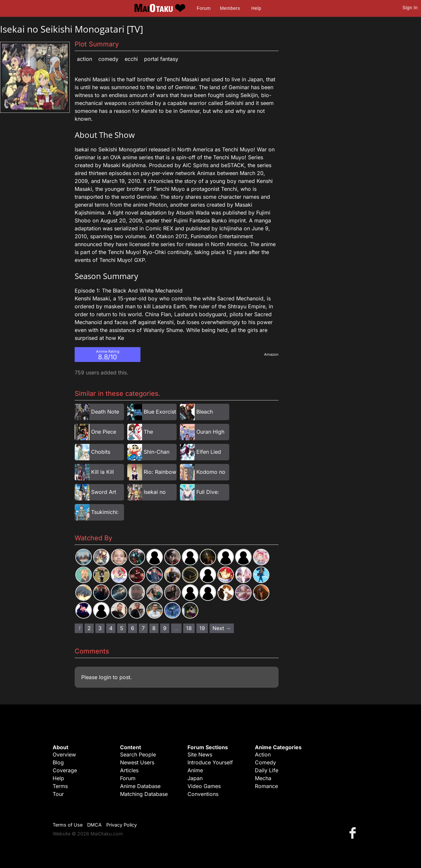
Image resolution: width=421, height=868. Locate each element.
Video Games (204, 786)
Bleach (205, 412)
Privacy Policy (122, 825)
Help (256, 8)
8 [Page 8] (154, 628)
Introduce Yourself (210, 762)
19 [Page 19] (202, 628)
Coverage (65, 770)
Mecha (263, 778)
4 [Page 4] (111, 628)
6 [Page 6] (133, 628)
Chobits (101, 452)
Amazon (271, 354)
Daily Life (267, 770)
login (105, 677)
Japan (195, 778)
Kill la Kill (102, 472)
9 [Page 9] (165, 628)
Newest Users (137, 762)
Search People (138, 754)
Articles (129, 770)
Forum (204, 8)
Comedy (108, 59)
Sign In (410, 8)
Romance (266, 786)
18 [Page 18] (189, 628)
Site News (200, 754)
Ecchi (131, 59)
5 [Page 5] (122, 628)
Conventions (203, 794)
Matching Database (144, 794)
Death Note (105, 412)
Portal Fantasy (161, 59)
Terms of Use (68, 825)
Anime (195, 770)
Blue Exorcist (160, 412)
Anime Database (140, 786)
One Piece (104, 432)
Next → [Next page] (222, 628)
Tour (58, 794)
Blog (58, 762)
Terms (60, 786)
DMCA (94, 825)
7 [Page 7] (143, 628)
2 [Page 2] (89, 628)
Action (85, 59)
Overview (64, 754)
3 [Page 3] (100, 628)
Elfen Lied (209, 452)
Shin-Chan (157, 452)
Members (230, 8)
